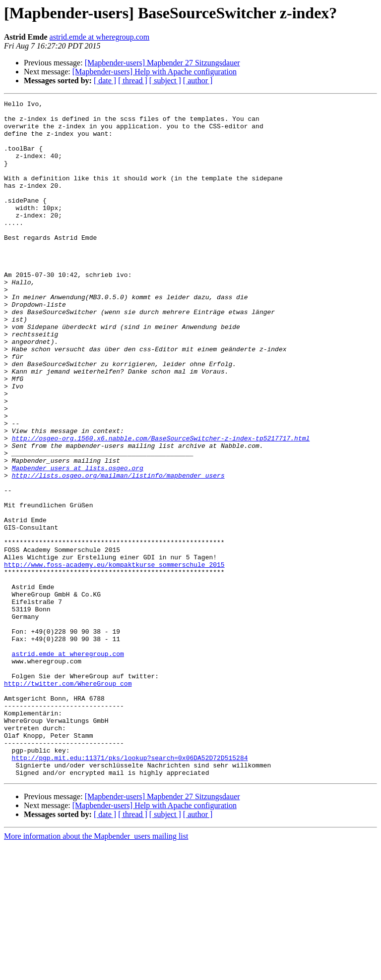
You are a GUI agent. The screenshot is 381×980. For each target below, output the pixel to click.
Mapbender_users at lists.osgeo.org (78, 542)
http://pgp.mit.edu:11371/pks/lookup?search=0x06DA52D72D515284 (130, 890)
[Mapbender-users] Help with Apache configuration (155, 72)
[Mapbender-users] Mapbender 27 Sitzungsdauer (162, 63)
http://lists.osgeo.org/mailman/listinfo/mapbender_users (118, 551)
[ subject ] (165, 81)
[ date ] (105, 81)
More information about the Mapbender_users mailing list (96, 971)
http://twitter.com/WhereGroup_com (68, 801)
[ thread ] (133, 81)
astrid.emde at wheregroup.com (100, 37)
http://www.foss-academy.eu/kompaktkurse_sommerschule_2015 (114, 658)
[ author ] (198, 81)
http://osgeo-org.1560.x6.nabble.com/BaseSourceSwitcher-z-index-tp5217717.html (161, 506)
